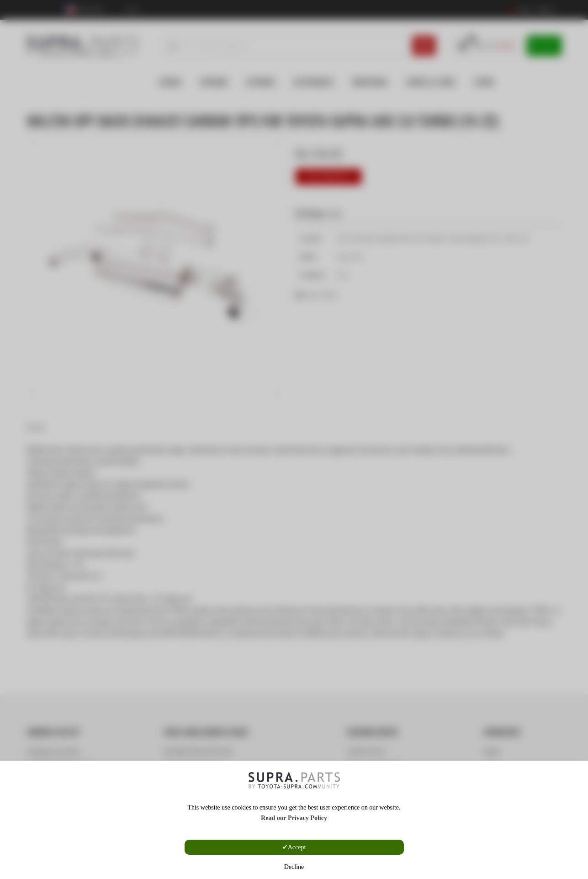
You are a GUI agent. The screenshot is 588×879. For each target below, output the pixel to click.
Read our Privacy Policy (294, 818)
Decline (294, 867)
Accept (297, 847)
